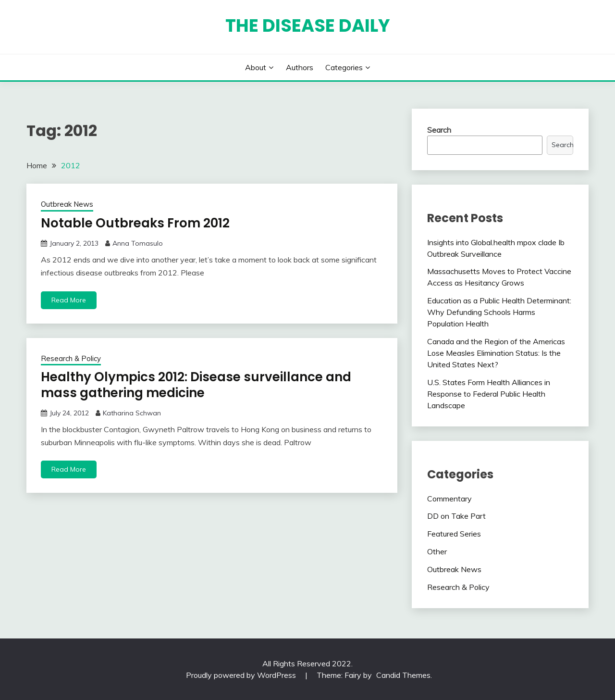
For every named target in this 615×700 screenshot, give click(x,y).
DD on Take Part (456, 516)
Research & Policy (71, 358)
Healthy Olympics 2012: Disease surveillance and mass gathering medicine (196, 385)
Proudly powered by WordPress (242, 675)
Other (437, 551)
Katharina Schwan (132, 413)
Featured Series (454, 534)
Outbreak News (67, 204)
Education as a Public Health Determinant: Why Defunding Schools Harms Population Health (499, 312)
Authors (300, 67)
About (256, 67)
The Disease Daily (308, 25)
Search (439, 130)
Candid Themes (403, 675)
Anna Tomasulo (138, 243)
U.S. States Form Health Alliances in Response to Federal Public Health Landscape (489, 394)
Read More (69, 300)
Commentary (449, 499)
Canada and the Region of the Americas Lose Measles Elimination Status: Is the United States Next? (496, 353)
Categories (344, 67)
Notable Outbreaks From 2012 (135, 223)
